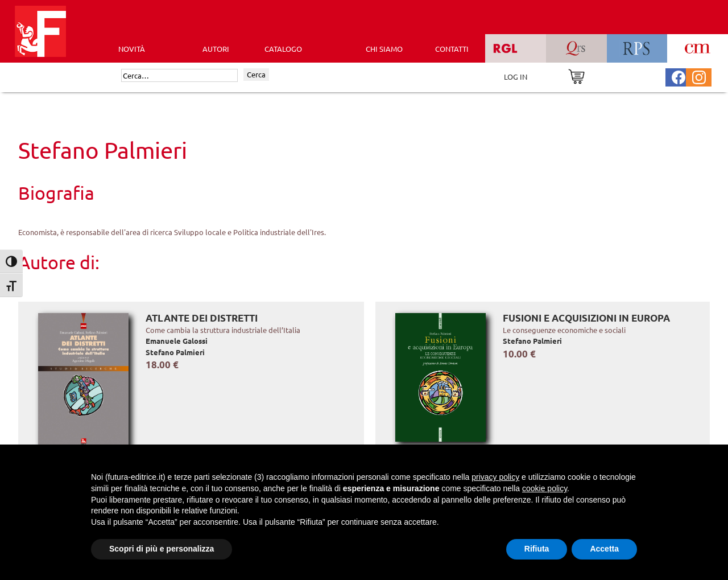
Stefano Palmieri (175, 352)
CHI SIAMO (384, 49)
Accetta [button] (604, 549)
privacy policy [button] (495, 477)
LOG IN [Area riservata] (516, 77)
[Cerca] (179, 76)
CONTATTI (452, 49)
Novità (132, 49)
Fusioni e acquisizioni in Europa (586, 318)
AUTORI (216, 49)
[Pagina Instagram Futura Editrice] (699, 76)
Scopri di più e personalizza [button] (162, 549)
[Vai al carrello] (576, 75)
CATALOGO (283, 49)
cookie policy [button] (545, 488)
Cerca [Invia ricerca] (256, 74)
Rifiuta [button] (537, 549)
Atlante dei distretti (202, 318)
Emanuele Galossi (177, 341)
